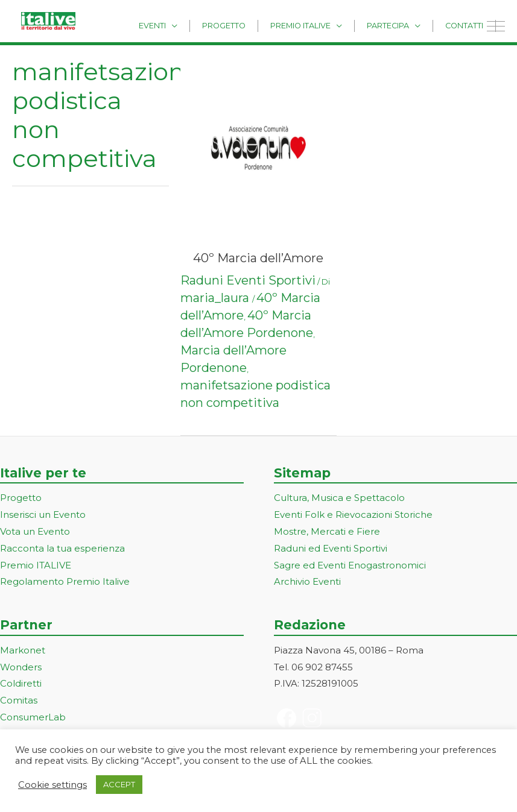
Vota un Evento (35, 531)
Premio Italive (322, 25)
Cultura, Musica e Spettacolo (339, 498)
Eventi (192, 25)
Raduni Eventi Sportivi (248, 280)
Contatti (468, 25)
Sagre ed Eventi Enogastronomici (350, 565)
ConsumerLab (33, 717)
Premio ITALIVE (36, 565)
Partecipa (401, 25)
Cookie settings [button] (52, 785)
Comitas (19, 700)
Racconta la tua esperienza (62, 548)
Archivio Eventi (307, 581)
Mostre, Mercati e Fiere (327, 531)
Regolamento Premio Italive (65, 581)
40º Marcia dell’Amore (258, 258)
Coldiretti (21, 683)
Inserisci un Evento (43, 515)
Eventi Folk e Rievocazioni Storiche (353, 515)
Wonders (21, 667)
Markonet (23, 650)
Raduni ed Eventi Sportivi (331, 548)
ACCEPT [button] (119, 784)
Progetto (255, 25)
